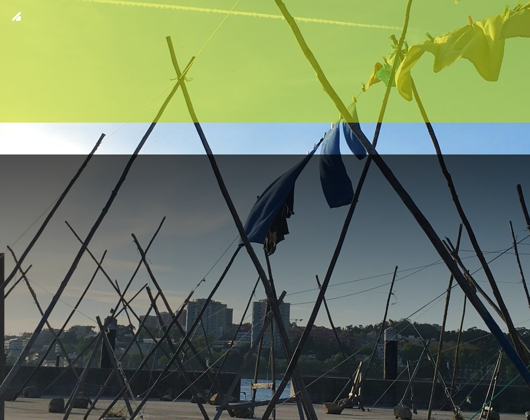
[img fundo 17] (265, 210)
